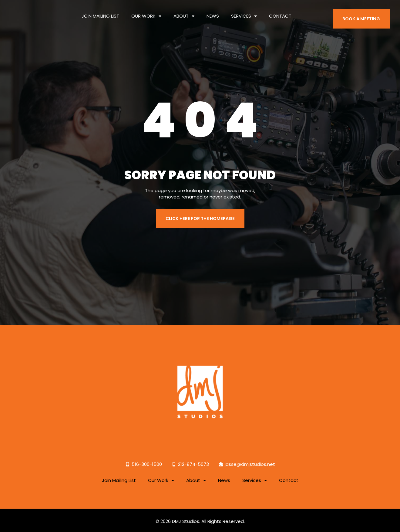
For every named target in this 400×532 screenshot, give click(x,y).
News (213, 11)
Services (244, 11)
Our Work (146, 11)
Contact (280, 11)
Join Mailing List (100, 11)
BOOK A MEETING (362, 14)
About (184, 11)
